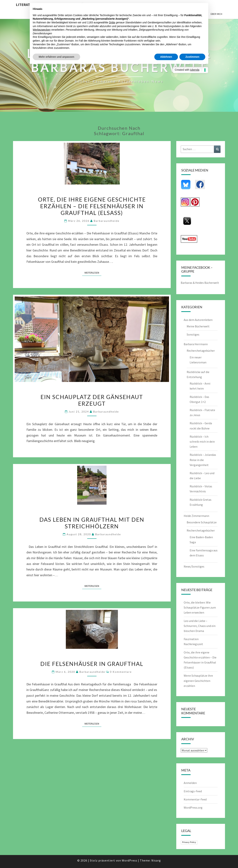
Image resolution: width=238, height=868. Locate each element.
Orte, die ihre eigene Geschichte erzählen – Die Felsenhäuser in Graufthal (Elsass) (92, 206)
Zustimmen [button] (192, 57)
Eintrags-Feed (193, 791)
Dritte (112, 22)
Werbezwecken (42, 30)
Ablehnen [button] (166, 57)
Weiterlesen (93, 272)
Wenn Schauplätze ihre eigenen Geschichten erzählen (198, 681)
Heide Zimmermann (196, 516)
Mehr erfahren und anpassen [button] (56, 57)
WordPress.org (193, 807)
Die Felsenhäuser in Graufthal (92, 664)
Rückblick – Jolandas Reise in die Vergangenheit (203, 460)
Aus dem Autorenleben (198, 320)
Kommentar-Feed (195, 799)
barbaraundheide (107, 221)
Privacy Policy (189, 842)
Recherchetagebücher (201, 351)
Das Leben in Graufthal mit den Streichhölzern (92, 523)
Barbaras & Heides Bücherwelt (200, 283)
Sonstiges (193, 334)
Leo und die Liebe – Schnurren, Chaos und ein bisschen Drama (200, 626)
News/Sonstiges (194, 566)
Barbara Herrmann (196, 344)
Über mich (216, 14)
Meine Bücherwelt (198, 326)
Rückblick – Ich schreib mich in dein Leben (202, 442)
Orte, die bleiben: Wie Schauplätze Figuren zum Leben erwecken (200, 607)
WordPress (130, 860)
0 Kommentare (121, 672)
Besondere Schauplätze (202, 522)
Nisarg (156, 860)
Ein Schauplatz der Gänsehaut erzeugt (92, 400)
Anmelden (190, 783)
